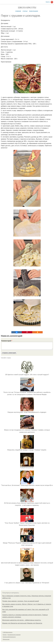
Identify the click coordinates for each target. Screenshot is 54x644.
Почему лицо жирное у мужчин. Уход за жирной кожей (21, 601)
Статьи (25, 11)
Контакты (5, 635)
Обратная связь (6, 639)
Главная (18, 11)
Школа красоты (27, 8)
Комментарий (7, 341)
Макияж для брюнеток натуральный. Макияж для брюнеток (22, 623)
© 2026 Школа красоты (8, 632)
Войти (48, 2)
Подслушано (34, 11)
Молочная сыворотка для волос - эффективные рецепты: (22, 620)
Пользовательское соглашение (14, 635)
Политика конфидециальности (9, 637)
